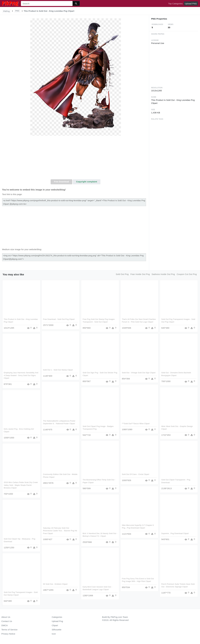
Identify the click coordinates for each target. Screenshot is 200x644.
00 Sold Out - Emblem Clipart (55, 584)
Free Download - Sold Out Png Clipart (59, 319)
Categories (57, 617)
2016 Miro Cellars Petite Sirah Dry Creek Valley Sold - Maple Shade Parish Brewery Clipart (21, 485)
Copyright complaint (87, 182)
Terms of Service (9, 630)
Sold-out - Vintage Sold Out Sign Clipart (139, 373)
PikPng (7, 11)
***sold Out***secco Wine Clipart (136, 424)
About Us (6, 617)
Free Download (62, 182)
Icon (54, 634)
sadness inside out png (163, 274)
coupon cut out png (187, 274)
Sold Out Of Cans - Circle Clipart (135, 474)
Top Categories (175, 4)
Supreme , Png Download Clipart (175, 533)
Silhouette (57, 630)
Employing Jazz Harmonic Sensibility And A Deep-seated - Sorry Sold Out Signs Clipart (21, 375)
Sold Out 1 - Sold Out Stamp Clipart (58, 370)
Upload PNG (191, 4)
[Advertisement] (76, 158)
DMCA (5, 625)
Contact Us (7, 621)
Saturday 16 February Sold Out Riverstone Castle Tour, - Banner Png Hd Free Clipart (60, 531)
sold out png (122, 274)
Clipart (55, 625)
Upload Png (57, 621)
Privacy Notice (8, 634)
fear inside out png (140, 274)
